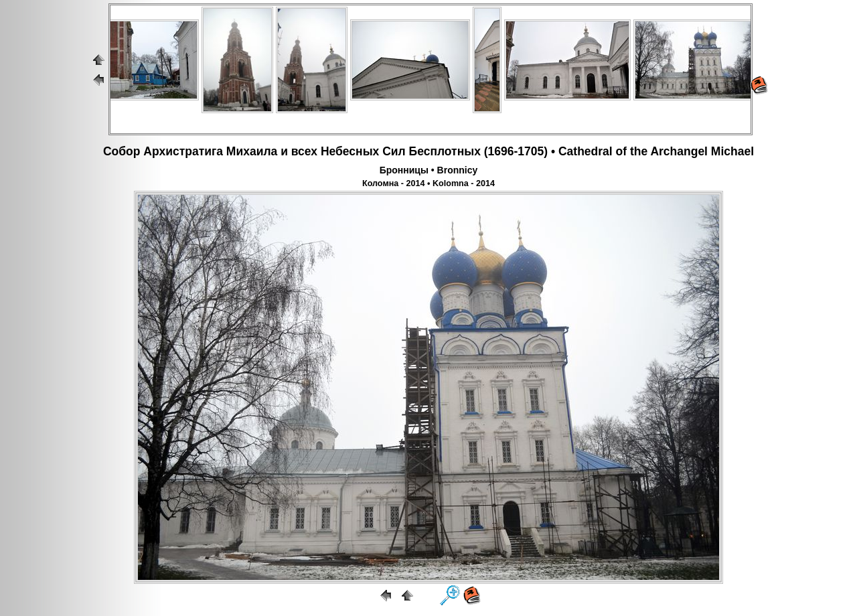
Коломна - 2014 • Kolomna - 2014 (428, 183)
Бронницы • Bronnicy (429, 170)
